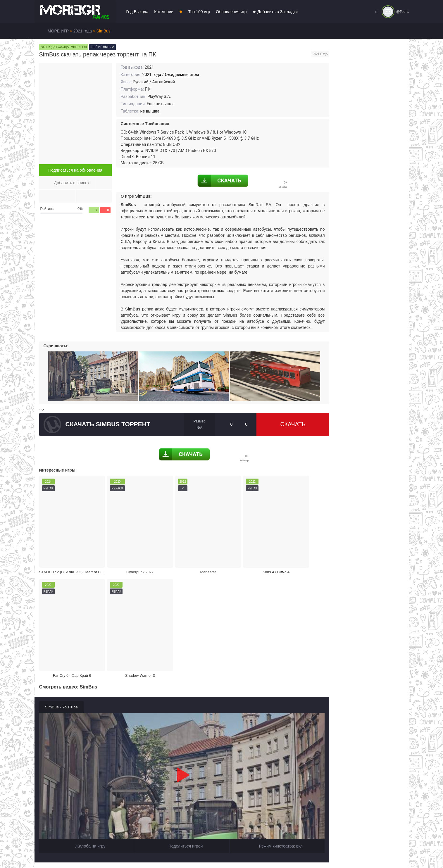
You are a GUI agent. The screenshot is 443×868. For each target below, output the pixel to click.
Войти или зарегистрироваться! (213, 852)
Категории (164, 12)
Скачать (293, 424)
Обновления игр (231, 12)
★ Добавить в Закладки (275, 12)
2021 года (152, 75)
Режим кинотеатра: (277, 715)
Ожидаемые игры (182, 75)
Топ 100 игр (199, 12)
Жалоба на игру (87, 715)
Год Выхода (137, 12)
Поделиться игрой (182, 715)
